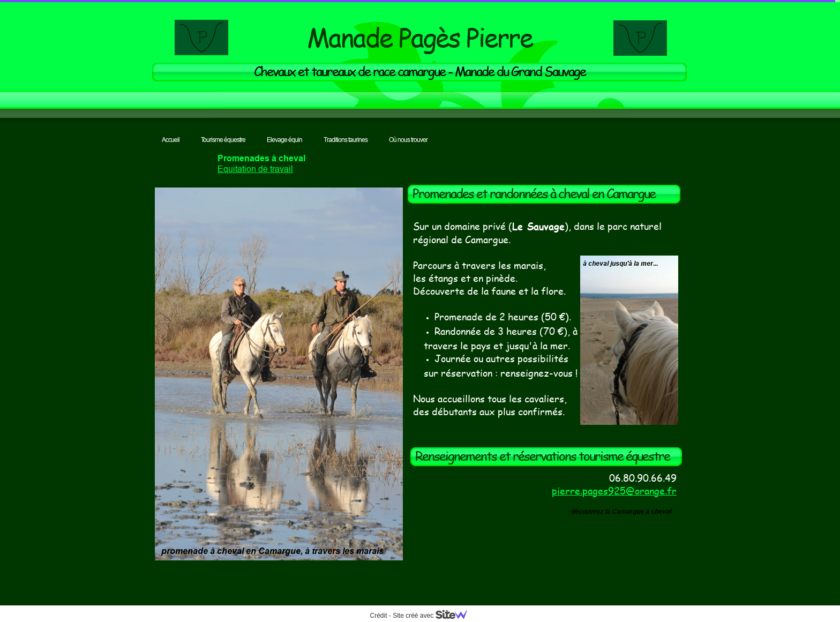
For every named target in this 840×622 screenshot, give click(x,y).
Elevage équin (284, 140)
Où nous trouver (408, 140)
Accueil (171, 140)
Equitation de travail (255, 169)
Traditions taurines (346, 140)
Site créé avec (434, 616)
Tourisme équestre (223, 140)
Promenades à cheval (261, 158)
